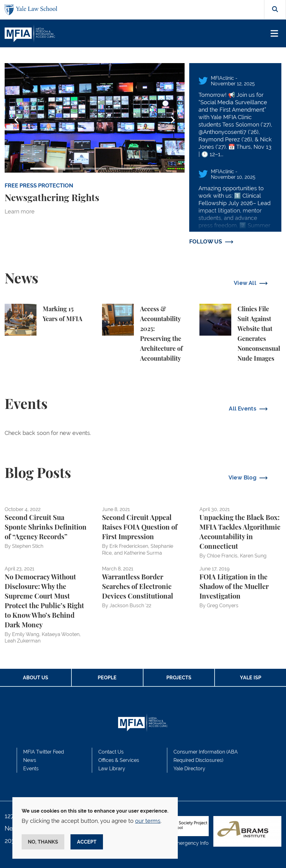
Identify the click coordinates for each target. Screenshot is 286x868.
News (30, 760)
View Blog (242, 477)
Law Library (112, 769)
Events (31, 769)
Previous (17, 120)
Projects (179, 678)
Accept (87, 842)
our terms (148, 821)
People (107, 678)
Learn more (20, 211)
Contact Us (111, 752)
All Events (243, 408)
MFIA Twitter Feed (44, 752)
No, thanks (43, 842)
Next (173, 120)
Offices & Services (119, 760)
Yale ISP (251, 678)
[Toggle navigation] (274, 34)
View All (245, 283)
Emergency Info (190, 843)
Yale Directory (189, 769)
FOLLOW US (206, 241)
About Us (36, 678)
